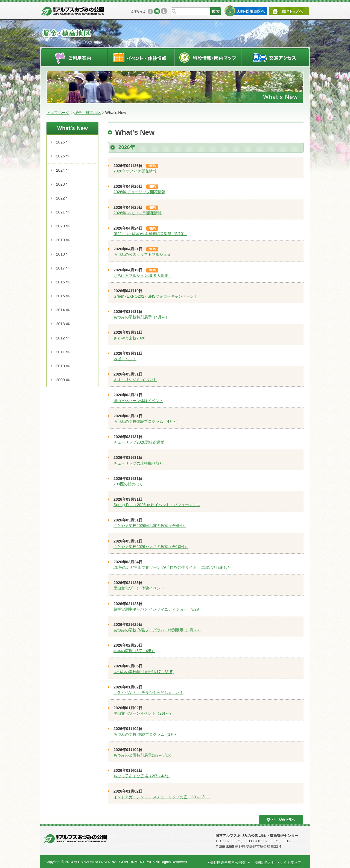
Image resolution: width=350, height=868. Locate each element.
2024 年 (63, 170)
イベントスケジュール (141, 57)
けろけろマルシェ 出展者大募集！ (143, 275)
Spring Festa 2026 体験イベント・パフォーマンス (157, 505)
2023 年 (63, 184)
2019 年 (63, 240)
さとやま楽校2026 (129, 338)
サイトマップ (290, 862)
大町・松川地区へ (246, 11)
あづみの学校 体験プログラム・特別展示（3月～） (157, 630)
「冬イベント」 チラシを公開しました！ (148, 693)
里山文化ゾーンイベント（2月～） (143, 713)
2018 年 (63, 254)
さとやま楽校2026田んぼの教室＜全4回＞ (150, 526)
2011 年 (63, 352)
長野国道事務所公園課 (228, 862)
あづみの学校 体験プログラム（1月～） (148, 734)
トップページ (58, 113)
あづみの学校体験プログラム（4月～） (147, 421)
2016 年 (63, 282)
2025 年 (63, 156)
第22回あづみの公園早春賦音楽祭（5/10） (150, 234)
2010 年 (63, 366)
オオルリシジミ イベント (135, 380)
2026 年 (63, 142)
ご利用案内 (74, 57)
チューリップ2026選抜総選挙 (139, 442)
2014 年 (63, 310)
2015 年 (63, 296)
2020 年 (63, 226)
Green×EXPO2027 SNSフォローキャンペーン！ (156, 296)
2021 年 (63, 212)
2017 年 (63, 268)
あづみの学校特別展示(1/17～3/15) (144, 672)
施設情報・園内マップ (208, 57)
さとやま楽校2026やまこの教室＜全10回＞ (151, 547)
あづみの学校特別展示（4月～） (141, 317)
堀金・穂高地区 (88, 113)
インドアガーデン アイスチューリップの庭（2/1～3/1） (162, 797)
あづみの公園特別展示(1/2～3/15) (142, 755)
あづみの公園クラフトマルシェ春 (142, 254)
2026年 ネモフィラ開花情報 (138, 213)
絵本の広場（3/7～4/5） (134, 651)
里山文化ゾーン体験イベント (138, 401)
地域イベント (125, 359)
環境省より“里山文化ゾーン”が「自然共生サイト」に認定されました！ (174, 567)
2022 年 (63, 198)
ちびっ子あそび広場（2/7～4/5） (142, 776)
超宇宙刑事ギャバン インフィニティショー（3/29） (158, 609)
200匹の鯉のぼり (128, 484)
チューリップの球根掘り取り (138, 463)
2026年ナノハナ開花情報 (135, 171)
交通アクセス (275, 57)
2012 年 (63, 338)
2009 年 (63, 380)
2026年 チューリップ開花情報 (139, 192)
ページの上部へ (281, 819)
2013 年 (63, 324)
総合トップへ (289, 11)
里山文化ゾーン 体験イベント (139, 588)
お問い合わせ (264, 862)
